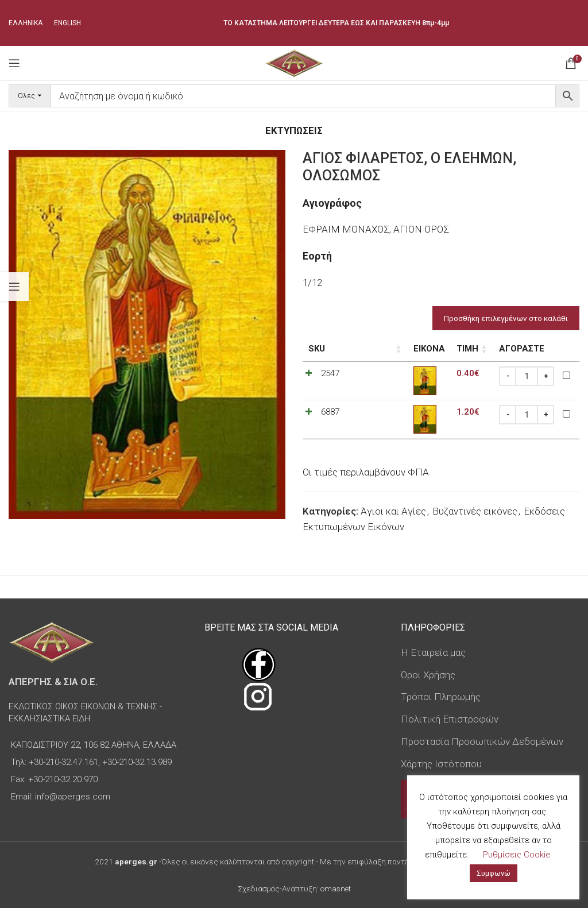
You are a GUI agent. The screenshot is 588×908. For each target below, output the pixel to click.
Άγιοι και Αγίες (393, 511)
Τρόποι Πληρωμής (441, 697)
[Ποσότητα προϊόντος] (527, 376)
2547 (330, 373)
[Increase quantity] (546, 376)
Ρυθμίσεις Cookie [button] (517, 855)
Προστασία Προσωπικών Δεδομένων (482, 741)
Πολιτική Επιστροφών (450, 719)
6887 (330, 412)
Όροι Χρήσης (428, 675)
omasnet (336, 888)
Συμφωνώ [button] (494, 873)
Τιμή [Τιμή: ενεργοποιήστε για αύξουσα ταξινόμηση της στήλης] (425, 349)
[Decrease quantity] (508, 376)
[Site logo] (294, 62)
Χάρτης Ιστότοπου (441, 764)
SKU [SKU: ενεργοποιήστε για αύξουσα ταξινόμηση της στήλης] (317, 349)
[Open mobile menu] (14, 63)
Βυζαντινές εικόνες (475, 511)
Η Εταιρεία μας (433, 652)
